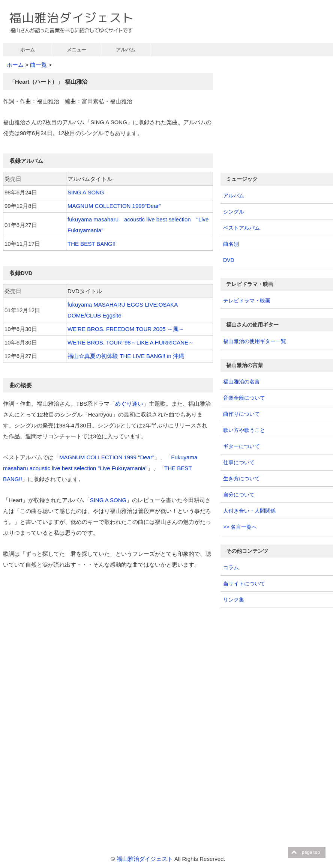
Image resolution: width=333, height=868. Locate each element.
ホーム (28, 50)
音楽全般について (244, 398)
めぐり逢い (129, 404)
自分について (239, 495)
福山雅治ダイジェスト (145, 859)
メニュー (76, 50)
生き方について (241, 478)
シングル (234, 212)
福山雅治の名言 (241, 382)
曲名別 (231, 244)
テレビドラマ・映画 (247, 301)
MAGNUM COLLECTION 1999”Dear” (114, 206)
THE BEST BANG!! (91, 244)
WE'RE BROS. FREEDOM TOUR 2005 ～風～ (126, 329)
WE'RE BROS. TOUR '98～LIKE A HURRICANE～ (131, 342)
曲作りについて (241, 414)
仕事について (239, 462)
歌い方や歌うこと (244, 430)
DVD (229, 260)
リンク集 (234, 600)
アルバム (126, 50)
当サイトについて (244, 584)
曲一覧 (38, 65)
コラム (231, 567)
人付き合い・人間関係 (249, 511)
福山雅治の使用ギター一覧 (255, 341)
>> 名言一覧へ (240, 527)
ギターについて (241, 446)
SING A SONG (86, 192)
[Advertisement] (66, 633)
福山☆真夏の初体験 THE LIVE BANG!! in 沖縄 (126, 356)
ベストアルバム (241, 228)
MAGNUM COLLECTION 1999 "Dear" (107, 457)
